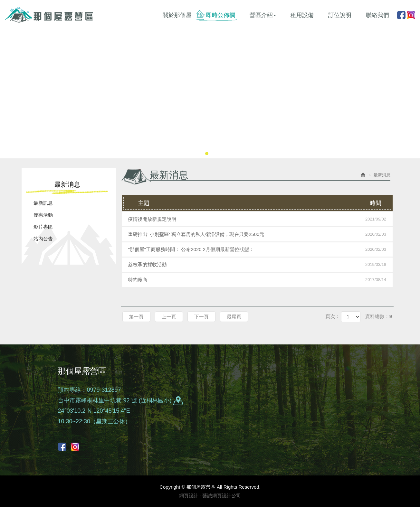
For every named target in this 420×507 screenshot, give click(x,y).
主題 (264, 203)
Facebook (401, 15)
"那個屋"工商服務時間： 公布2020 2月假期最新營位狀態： (257, 249)
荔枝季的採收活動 (257, 265)
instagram (411, 15)
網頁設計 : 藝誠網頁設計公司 (210, 496)
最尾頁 (234, 317)
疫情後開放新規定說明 (257, 219)
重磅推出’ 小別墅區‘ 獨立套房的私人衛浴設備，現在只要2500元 (257, 234)
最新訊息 (43, 203)
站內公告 (43, 239)
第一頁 (136, 317)
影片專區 (43, 227)
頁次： (333, 316)
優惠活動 (43, 215)
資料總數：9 (379, 316)
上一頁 (169, 317)
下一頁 (201, 317)
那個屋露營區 (49, 15)
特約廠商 (257, 280)
